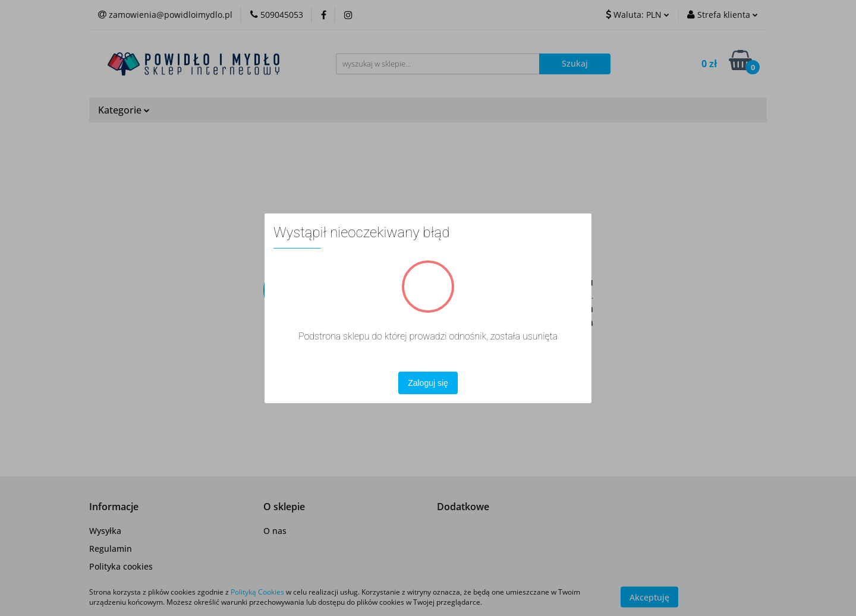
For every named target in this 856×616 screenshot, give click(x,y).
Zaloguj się (428, 383)
